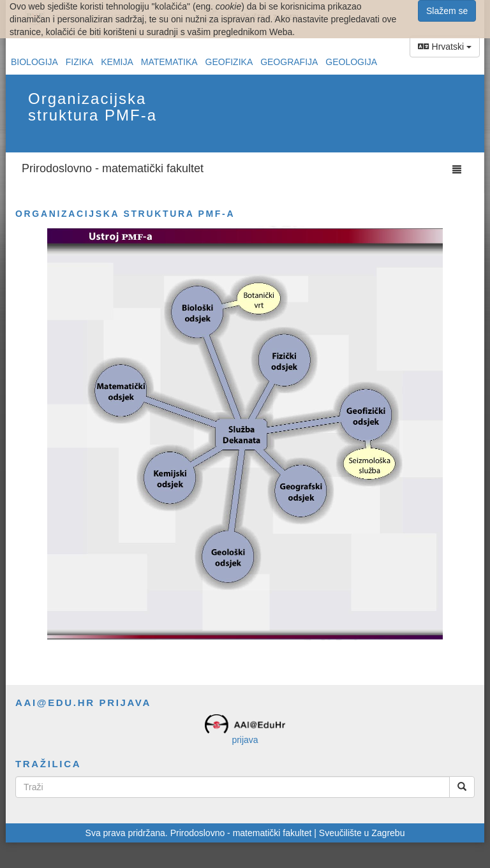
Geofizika (229, 62)
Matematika (169, 62)
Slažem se (447, 11)
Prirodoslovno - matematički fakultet (113, 168)
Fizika (80, 62)
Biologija (34, 62)
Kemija (117, 62)
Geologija (351, 62)
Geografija (289, 62)
